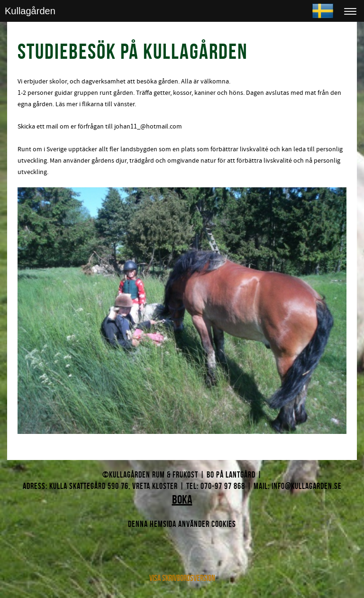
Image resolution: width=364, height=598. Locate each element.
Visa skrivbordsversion (182, 578)
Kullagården (30, 11)
